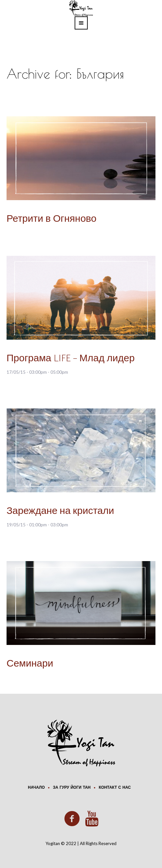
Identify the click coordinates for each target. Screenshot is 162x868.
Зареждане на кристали (60, 511)
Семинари (30, 664)
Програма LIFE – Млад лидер (71, 359)
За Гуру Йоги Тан (72, 788)
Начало (36, 788)
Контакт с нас (115, 788)
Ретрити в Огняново (52, 219)
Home (33, 85)
